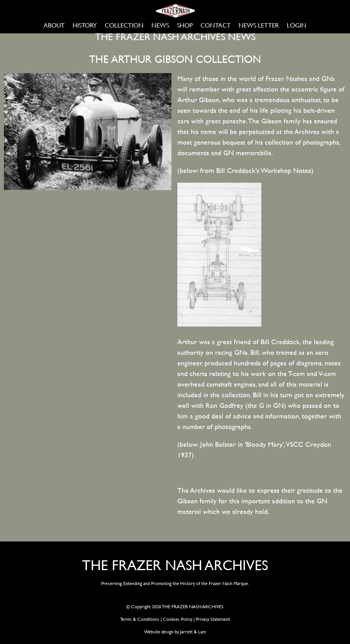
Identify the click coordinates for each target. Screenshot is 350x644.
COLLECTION (124, 25)
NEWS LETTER (259, 25)
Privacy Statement (213, 619)
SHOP (185, 25)
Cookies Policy (178, 619)
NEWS (160, 25)
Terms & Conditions (140, 619)
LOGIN (297, 25)
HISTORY (85, 25)
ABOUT (54, 25)
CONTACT (216, 25)
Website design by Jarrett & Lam (175, 631)
